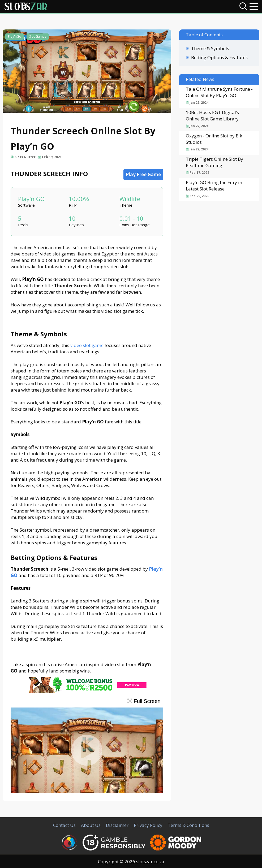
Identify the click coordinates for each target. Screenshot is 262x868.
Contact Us (64, 825)
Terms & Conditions (188, 825)
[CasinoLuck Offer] (87, 691)
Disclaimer (117, 825)
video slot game (87, 345)
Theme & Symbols (210, 48)
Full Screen (144, 701)
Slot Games (38, 36)
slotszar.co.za (150, 862)
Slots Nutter (25, 157)
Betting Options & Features (219, 57)
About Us (91, 825)
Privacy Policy (148, 825)
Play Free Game (143, 174)
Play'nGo (15, 36)
